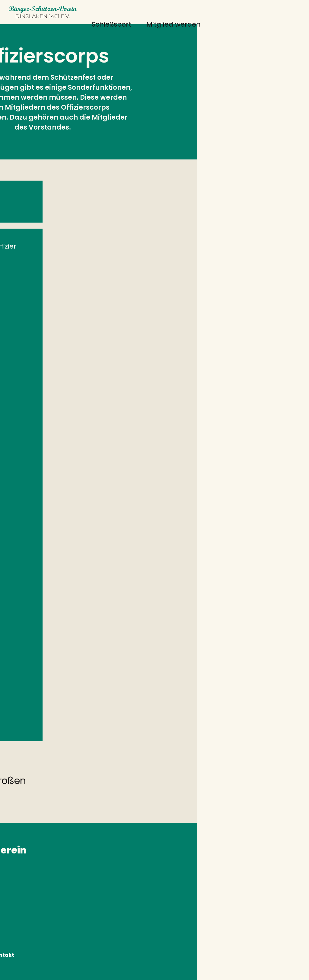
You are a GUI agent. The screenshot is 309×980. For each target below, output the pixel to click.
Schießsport (80, 24)
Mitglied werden (142, 24)
